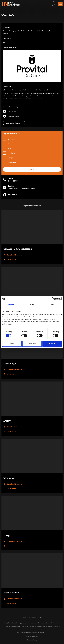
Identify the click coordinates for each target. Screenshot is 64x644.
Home (24, 618)
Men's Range (10, 363)
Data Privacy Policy (32, 636)
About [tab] (53, 304)
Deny (12, 344)
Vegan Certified (11, 593)
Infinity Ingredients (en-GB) (11, 4)
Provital (45, 90)
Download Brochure (13, 255)
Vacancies (32, 618)
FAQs (40, 618)
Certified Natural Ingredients (18, 249)
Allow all (52, 344)
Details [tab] (32, 304)
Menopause (9, 478)
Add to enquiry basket (14, 123)
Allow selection (32, 344)
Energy (7, 421)
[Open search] (54, 4)
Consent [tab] (11, 304)
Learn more (10, 260)
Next (32, 169)
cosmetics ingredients (34, 623)
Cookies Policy (32, 640)
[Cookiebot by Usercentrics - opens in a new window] (53, 299)
